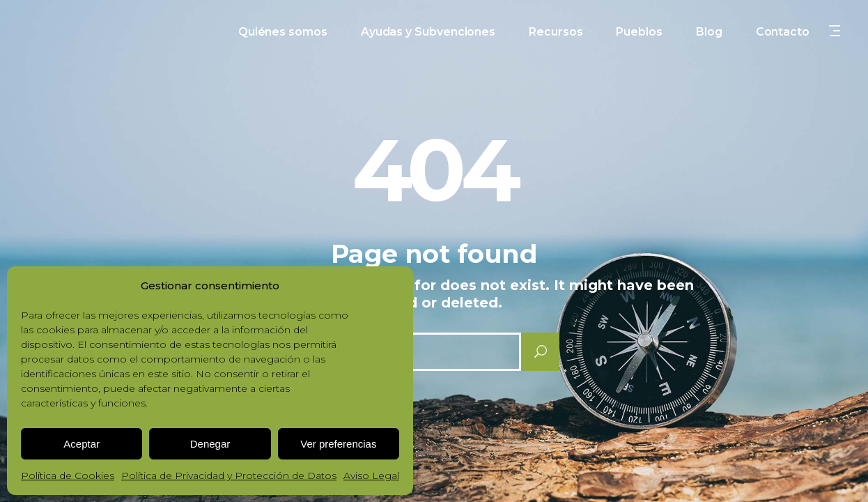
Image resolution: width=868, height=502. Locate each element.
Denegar (210, 444)
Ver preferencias (338, 444)
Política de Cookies (68, 476)
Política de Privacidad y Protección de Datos (229, 476)
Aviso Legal (371, 476)
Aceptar (82, 444)
